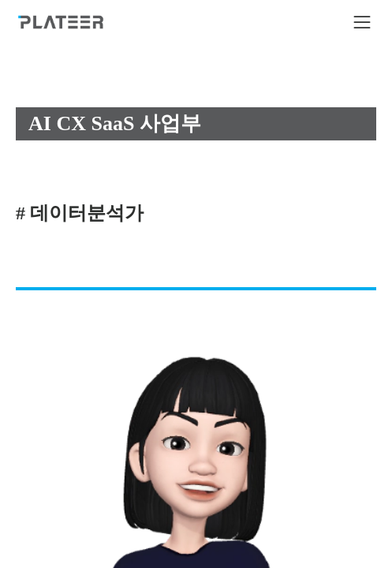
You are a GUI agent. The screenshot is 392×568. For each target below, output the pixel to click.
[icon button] (362, 22)
